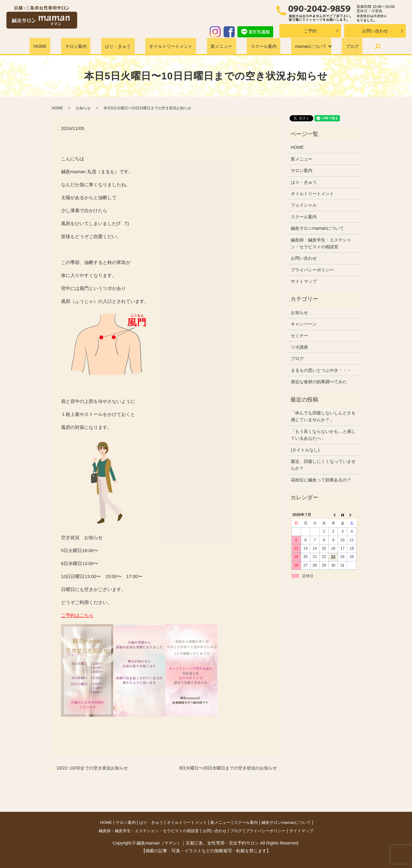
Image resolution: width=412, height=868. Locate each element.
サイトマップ (304, 281)
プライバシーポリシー (312, 270)
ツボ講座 (299, 347)
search (356, 46)
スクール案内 (253, 46)
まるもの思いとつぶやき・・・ (321, 370)
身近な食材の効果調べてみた (319, 382)
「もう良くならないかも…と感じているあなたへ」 (323, 435)
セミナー (299, 336)
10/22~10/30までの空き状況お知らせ (92, 768)
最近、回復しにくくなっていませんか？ (323, 465)
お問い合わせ (375, 31)
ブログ (334, 46)
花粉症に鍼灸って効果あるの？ (321, 480)
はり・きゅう (123, 46)
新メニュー (216, 46)
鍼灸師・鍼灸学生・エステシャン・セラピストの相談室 (321, 243)
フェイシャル (304, 205)
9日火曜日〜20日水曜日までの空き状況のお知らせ (228, 768)
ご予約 (310, 31)
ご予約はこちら (77, 615)
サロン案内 (87, 46)
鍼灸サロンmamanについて (317, 228)
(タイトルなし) (305, 450)
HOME (58, 46)
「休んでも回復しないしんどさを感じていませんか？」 (323, 416)
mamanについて (295, 46)
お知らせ (83, 108)
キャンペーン (304, 324)
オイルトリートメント (171, 46)
